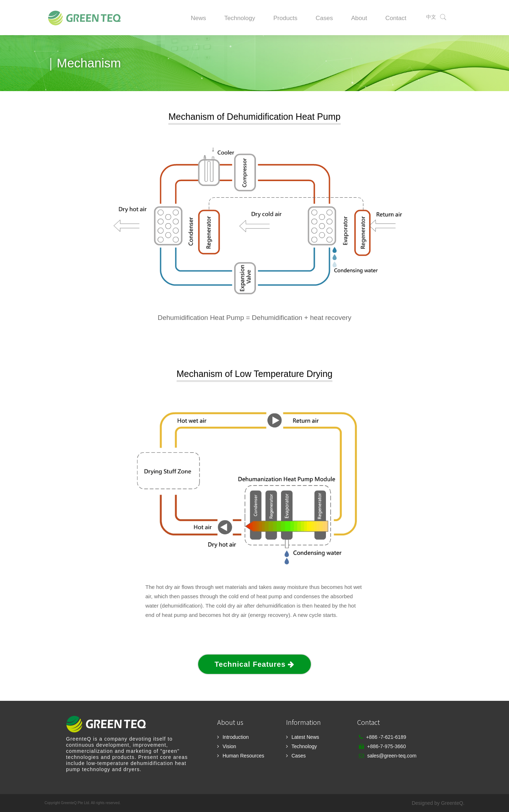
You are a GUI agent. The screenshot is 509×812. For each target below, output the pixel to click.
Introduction (236, 737)
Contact (396, 18)
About (359, 18)
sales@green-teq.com (392, 756)
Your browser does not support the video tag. (254, 219)
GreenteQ (452, 803)
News (198, 18)
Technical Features (254, 664)
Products (285, 18)
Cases (324, 18)
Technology (240, 18)
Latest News (305, 737)
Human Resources (243, 756)
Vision (229, 746)
